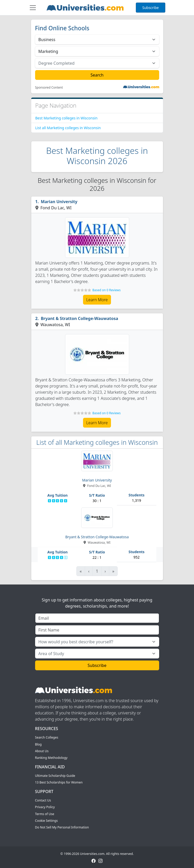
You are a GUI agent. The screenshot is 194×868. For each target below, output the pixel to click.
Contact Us (43, 800)
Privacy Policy (45, 807)
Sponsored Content (49, 88)
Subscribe (150, 8)
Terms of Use (45, 814)
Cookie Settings (47, 821)
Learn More (97, 300)
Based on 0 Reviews (106, 290)
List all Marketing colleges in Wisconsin (68, 128)
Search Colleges (47, 737)
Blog (38, 744)
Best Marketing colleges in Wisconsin (67, 118)
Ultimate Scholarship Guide (55, 776)
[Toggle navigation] (33, 8)
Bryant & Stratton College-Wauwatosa (79, 318)
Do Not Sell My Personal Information (62, 827)
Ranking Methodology (51, 758)
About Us (42, 751)
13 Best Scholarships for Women (59, 782)
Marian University (59, 202)
